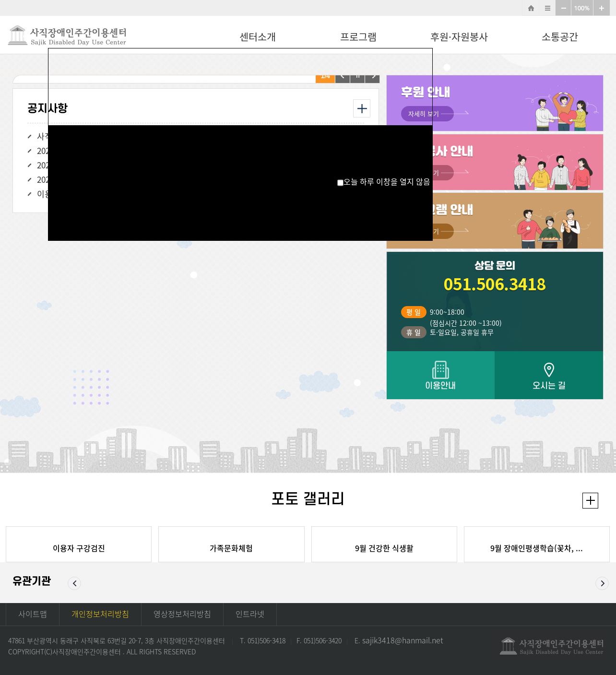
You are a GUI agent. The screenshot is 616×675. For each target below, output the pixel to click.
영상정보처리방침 (182, 614)
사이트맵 (547, 8)
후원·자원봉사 (459, 37)
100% (582, 8)
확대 (602, 8)
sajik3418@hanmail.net (403, 640)
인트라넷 (250, 614)
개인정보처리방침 (100, 614)
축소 (563, 8)
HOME (531, 8)
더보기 (590, 501)
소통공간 (560, 37)
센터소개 (258, 37)
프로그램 (358, 37)
